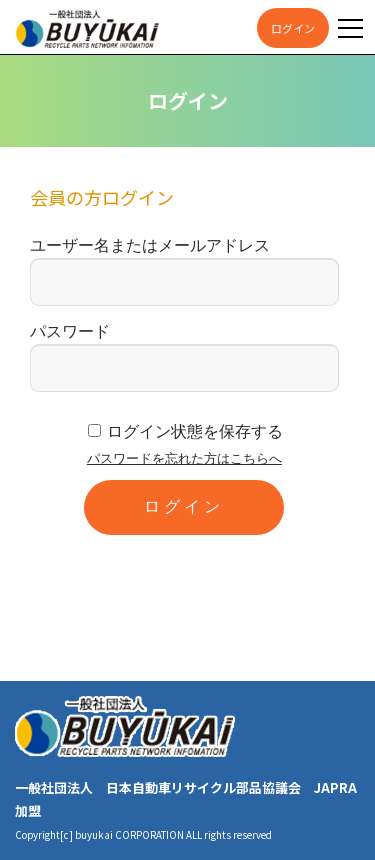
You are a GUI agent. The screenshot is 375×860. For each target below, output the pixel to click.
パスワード (70, 331)
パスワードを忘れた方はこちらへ (184, 458)
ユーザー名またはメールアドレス (150, 245)
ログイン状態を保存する (195, 431)
